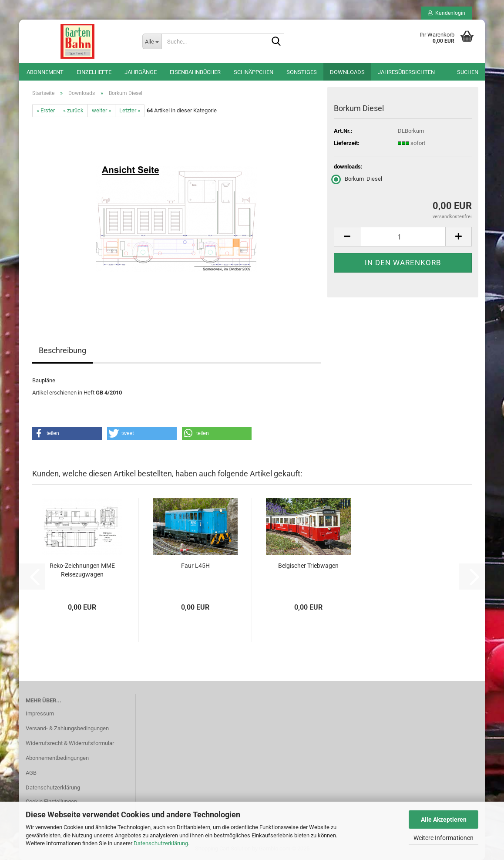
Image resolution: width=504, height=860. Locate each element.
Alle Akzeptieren (444, 820)
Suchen (468, 72)
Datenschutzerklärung (161, 843)
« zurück (73, 110)
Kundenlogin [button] (447, 13)
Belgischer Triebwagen (308, 566)
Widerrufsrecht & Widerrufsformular (70, 743)
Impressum (40, 713)
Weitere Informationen (444, 838)
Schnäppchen (254, 72)
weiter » (101, 110)
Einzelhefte (94, 72)
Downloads (347, 72)
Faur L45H (195, 566)
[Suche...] (152, 41)
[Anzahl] (403, 237)
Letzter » (130, 110)
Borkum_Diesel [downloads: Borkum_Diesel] (358, 179)
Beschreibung (62, 350)
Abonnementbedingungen (57, 758)
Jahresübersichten (406, 72)
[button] (347, 237)
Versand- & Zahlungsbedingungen (67, 728)
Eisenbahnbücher (195, 72)
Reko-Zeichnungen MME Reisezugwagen (82, 570)
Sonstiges (302, 72)
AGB (31, 773)
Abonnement (45, 72)
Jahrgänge (141, 72)
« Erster (46, 110)
